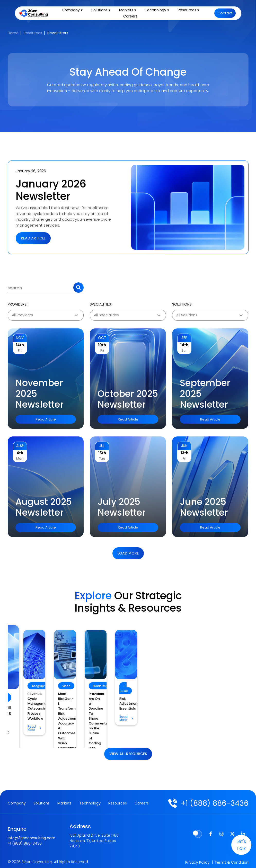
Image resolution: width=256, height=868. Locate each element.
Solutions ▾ (103, 11)
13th (184, 453)
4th (20, 453)
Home (13, 33)
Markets (64, 803)
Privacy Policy (197, 860)
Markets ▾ (130, 11)
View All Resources (128, 754)
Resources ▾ (191, 11)
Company (17, 803)
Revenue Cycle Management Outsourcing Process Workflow (207, 699)
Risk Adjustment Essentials (45, 694)
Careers (133, 17)
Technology (90, 803)
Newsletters (58, 33)
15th (102, 453)
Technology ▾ (159, 11)
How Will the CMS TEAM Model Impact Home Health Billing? (124, 716)
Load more (128, 553)
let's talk (235, 845)
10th (102, 345)
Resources (33, 33)
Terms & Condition (232, 860)
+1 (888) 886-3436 (212, 803)
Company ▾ (74, 11)
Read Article (33, 238)
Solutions (42, 803)
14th (20, 345)
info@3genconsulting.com (32, 835)
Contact (225, 14)
